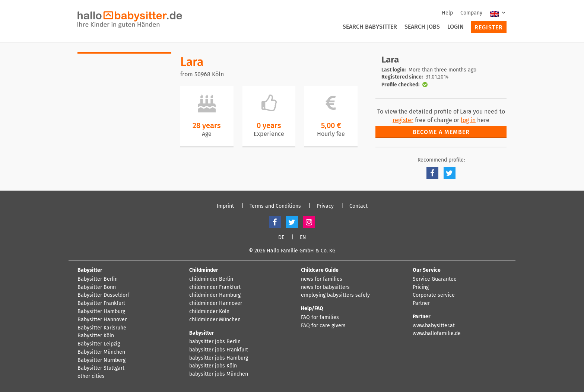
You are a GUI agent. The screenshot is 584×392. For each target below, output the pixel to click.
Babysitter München (101, 352)
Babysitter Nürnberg (101, 360)
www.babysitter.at (434, 326)
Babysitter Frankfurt (101, 303)
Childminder (204, 270)
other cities (91, 376)
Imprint (225, 206)
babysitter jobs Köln (213, 366)
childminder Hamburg (215, 295)
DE (281, 238)
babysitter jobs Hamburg (219, 358)
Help (447, 13)
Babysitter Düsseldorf (103, 295)
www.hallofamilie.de (437, 334)
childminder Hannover (216, 303)
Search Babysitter (370, 27)
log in (468, 120)
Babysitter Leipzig (99, 344)
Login (456, 27)
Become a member (441, 132)
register (403, 120)
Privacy (325, 206)
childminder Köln (209, 312)
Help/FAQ (312, 308)
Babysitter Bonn (97, 287)
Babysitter (90, 270)
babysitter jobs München (219, 374)
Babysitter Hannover (102, 320)
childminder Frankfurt (215, 287)
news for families (322, 279)
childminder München (215, 320)
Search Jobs (422, 27)
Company (471, 13)
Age (207, 134)
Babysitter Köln (96, 336)
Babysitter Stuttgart (101, 368)
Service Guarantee (435, 279)
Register (489, 27)
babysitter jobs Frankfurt (219, 350)
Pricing (421, 287)
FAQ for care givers (323, 326)
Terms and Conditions (275, 206)
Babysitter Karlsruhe (102, 328)
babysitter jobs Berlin (215, 342)
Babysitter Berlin (98, 279)
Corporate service (434, 295)
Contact (358, 206)
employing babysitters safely (335, 295)
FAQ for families (320, 318)
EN (303, 238)
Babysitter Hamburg (101, 312)
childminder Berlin (211, 279)
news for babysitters (325, 287)
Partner (421, 303)
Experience (269, 134)
